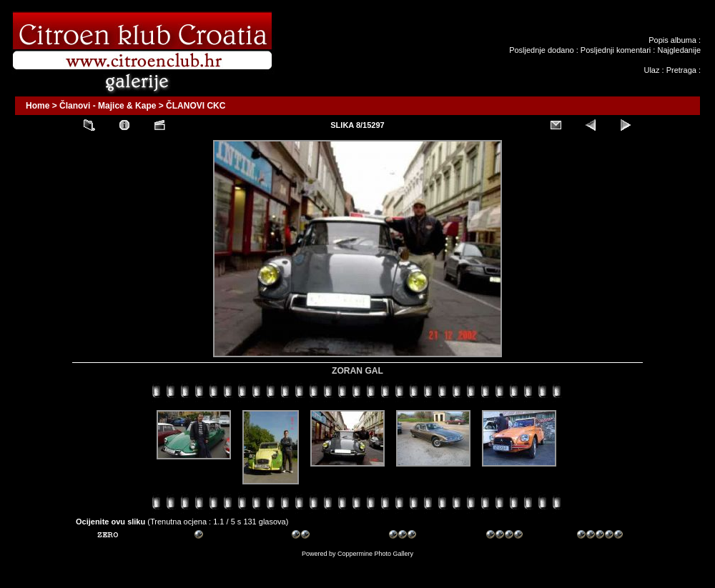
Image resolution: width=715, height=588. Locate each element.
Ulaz (651, 70)
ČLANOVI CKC (196, 106)
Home (38, 106)
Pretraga (681, 70)
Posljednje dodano (542, 50)
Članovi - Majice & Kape (108, 106)
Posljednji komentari (616, 50)
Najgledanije (679, 50)
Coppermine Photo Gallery (375, 554)
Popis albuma (672, 40)
